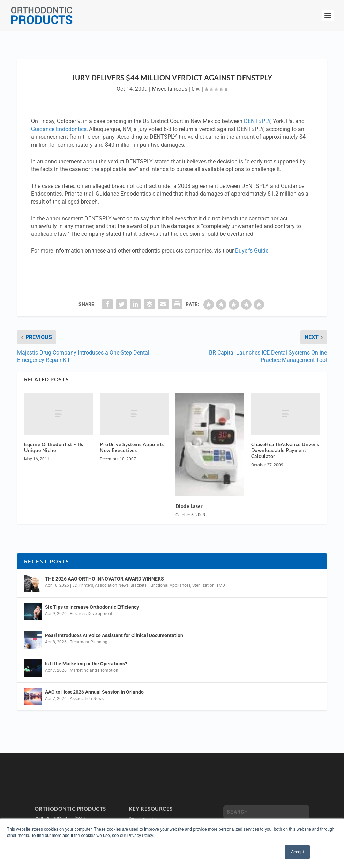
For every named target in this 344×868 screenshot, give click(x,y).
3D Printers (83, 585)
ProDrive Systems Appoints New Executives (132, 447)
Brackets (139, 585)
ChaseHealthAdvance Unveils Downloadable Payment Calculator (285, 450)
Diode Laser (189, 506)
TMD (221, 585)
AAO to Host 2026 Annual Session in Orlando (94, 692)
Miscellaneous (170, 89)
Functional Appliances (169, 585)
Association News (112, 585)
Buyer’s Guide (252, 251)
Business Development (91, 614)
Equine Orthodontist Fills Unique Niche (54, 447)
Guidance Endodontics (59, 129)
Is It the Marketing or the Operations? (86, 664)
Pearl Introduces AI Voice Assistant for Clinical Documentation (114, 635)
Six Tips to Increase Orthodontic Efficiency (92, 607)
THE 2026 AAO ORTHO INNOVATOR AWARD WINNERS (104, 579)
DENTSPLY (257, 121)
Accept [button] (297, 852)
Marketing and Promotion (94, 670)
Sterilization (203, 585)
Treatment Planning (89, 642)
